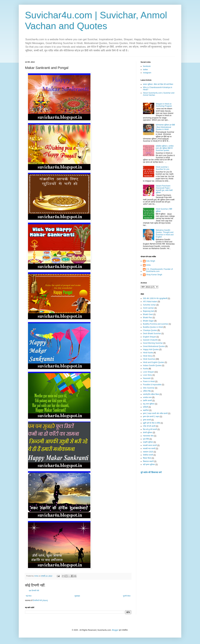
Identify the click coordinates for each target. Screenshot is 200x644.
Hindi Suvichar (149, 359)
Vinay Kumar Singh (154, 275)
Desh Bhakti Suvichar (152, 334)
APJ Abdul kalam (150, 302)
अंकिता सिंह (147, 391)
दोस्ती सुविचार (148, 433)
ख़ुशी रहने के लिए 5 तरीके (152, 423)
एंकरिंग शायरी (147, 401)
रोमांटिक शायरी (148, 455)
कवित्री (145, 407)
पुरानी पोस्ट (127, 596)
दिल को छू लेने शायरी (150, 429)
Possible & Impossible (152, 385)
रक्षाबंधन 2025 (148, 452)
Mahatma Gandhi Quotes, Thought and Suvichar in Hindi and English (165, 233)
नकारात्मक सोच (148, 436)
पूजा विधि (146, 439)
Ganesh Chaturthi (150, 340)
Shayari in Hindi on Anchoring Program (164, 105)
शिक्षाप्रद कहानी (148, 461)
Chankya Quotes (150, 330)
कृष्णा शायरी (147, 420)
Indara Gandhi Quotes (152, 365)
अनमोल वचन (147, 397)
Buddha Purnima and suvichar (156, 324)
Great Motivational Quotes (154, 346)
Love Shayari (148, 372)
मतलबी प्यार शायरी (149, 448)
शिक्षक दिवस (147, 458)
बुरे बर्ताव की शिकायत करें (151, 472)
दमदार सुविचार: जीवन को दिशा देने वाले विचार (158, 84)
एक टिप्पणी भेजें (34, 591)
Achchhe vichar (149, 305)
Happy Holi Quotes (151, 349)
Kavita (146, 369)
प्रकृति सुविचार (148, 442)
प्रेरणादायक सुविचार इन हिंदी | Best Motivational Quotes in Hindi (165, 127)
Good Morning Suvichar (153, 343)
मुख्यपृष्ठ (77, 596)
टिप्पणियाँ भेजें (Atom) (40, 600)
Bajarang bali (148, 311)
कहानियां (146, 410)
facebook (147, 66)
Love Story (147, 375)
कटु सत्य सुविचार (149, 404)
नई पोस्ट (29, 596)
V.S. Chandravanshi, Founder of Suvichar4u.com (159, 270)
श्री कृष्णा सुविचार (149, 464)
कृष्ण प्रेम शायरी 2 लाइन (151, 417)
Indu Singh (151, 261)
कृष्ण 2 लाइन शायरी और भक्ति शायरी (155, 413)
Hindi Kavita (148, 353)
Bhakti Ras (147, 318)
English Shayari (149, 337)
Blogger (115, 630)
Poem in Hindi (149, 381)
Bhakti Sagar (148, 321)
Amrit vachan (148, 308)
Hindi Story (148, 356)
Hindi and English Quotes (154, 362)
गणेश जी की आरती (149, 426)
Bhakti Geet (148, 314)
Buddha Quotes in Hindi (153, 327)
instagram (147, 73)
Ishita (148, 265)
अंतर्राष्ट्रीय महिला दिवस (151, 394)
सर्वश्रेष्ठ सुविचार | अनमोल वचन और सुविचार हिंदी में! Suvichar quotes (165, 148)
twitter (145, 70)
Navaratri (147, 378)
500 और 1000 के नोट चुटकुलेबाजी (155, 298)
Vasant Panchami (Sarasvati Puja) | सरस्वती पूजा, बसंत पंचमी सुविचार (164, 189)
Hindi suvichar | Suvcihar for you (163, 168)
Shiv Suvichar (149, 388)
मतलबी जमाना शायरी (150, 445)
